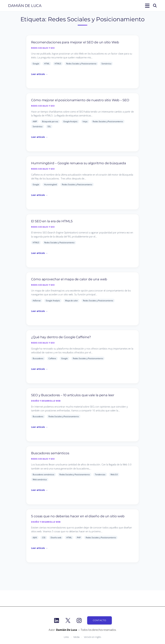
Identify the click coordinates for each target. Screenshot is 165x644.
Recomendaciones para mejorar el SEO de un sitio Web (75, 42)
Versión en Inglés (92, 637)
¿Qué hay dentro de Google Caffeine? (61, 337)
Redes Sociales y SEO (43, 48)
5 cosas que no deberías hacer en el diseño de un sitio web (78, 516)
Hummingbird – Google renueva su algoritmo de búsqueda (79, 163)
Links (66, 637)
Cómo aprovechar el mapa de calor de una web (69, 279)
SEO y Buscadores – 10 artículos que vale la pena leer (73, 395)
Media (77, 637)
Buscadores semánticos (50, 453)
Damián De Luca (25, 6)
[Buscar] (155, 6)
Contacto (99, 620)
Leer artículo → (39, 74)
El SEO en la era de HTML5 (52, 221)
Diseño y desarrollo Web (46, 401)
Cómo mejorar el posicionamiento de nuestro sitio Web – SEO (80, 100)
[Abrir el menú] (147, 6)
